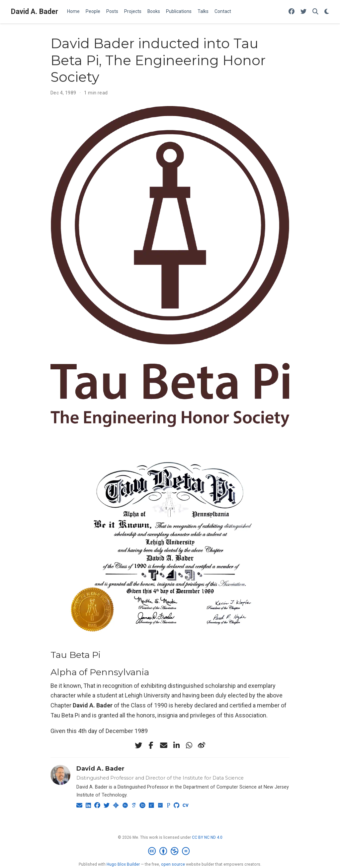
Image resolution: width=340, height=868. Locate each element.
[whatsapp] (189, 745)
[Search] (315, 12)
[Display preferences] (327, 12)
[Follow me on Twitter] (303, 12)
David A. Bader (35, 11)
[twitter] (138, 745)
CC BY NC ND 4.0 (207, 837)
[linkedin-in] (176, 745)
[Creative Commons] (170, 851)
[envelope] (164, 745)
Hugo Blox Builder (123, 864)
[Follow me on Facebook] (292, 12)
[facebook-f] (151, 745)
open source (173, 864)
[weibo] (202, 745)
